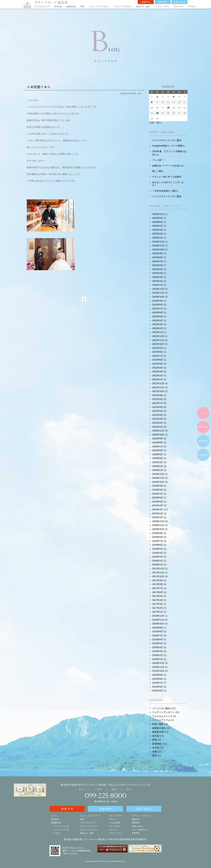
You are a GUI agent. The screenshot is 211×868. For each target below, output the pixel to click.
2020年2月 (158, 466)
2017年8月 (158, 584)
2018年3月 (158, 557)
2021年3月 (158, 419)
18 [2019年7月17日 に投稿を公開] (168, 108)
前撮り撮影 (158, 724)
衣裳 (154, 752)
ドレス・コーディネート (99, 7)
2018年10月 (158, 529)
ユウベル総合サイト (140, 830)
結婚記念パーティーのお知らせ (168, 166)
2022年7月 (158, 356)
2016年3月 (158, 651)
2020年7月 (158, 446)
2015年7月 (158, 683)
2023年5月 (158, 316)
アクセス (192, 7)
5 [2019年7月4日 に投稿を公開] (174, 97)
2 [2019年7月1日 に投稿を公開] (157, 97)
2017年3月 (158, 604)
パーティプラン (115, 833)
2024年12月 (158, 242)
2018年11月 (158, 525)
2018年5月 (158, 549)
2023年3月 (158, 324)
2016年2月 (158, 655)
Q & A (114, 789)
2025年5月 (158, 226)
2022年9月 (158, 348)
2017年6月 (158, 592)
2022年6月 (158, 360)
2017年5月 (158, 596)
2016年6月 (158, 639)
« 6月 (152, 123)
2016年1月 (158, 659)
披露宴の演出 (159, 728)
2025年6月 (158, 222)
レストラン (114, 830)
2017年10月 (158, 576)
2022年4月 (158, 368)
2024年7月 (158, 261)
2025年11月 (158, 214)
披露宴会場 (71, 7)
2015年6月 (158, 687)
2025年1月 (158, 238)
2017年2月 (158, 608)
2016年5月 (158, 643)
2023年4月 (158, 320)
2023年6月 (158, 312)
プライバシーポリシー (141, 816)
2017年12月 (158, 569)
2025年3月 (158, 234)
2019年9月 (158, 486)
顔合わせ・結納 (143, 7)
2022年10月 (158, 344)
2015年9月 (158, 675)
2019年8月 (158, 490)
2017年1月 (158, 612)
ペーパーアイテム (161, 720)
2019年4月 (158, 505)
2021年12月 (158, 383)
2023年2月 (158, 328)
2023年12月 (158, 289)
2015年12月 (158, 663)
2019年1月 (158, 517)
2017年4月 (158, 600)
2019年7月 (158, 494)
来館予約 (146, 2)
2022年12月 (158, 336)
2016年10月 (158, 624)
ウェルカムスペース (162, 716)
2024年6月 (158, 265)
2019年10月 (158, 482)
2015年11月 (158, 667)
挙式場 (156, 736)
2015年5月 (158, 691)
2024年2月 (158, 281)
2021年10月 (158, 391)
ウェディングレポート (163, 712)
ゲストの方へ (114, 826)
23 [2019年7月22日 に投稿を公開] (157, 113)
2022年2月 (158, 376)
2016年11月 (158, 620)
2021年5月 (158, 411)
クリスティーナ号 (61, 830)
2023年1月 (158, 332)
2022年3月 (158, 372)
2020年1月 (158, 470)
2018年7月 (158, 541)
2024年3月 (158, 277)
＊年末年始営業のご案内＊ (166, 191)
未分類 (156, 748)
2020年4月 (158, 458)
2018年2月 (158, 561)
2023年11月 (158, 293)
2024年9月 (158, 253)
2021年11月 (158, 387)
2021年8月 (158, 399)
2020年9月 (158, 438)
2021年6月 (158, 407)
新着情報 (157, 744)
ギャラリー (179, 7)
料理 (82, 7)
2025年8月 (158, 218)
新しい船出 (158, 171)
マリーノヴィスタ (61, 826)
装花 (154, 756)
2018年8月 (158, 537)
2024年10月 (158, 250)
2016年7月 (158, 635)
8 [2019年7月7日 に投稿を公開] (152, 102)
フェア (203, 413)
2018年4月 (158, 553)
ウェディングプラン (123, 7)
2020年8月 (158, 442)
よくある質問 (114, 823)
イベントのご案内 (161, 708)
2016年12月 (158, 616)
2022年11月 (158, 340)
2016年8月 (158, 631)
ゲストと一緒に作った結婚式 (167, 177)
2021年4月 (158, 415)
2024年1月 (158, 285)
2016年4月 (158, 647)
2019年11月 (158, 478)
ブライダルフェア (42, 7)
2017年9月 (158, 580)
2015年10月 (158, 671)
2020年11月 (158, 431)
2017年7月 (158, 588)
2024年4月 (158, 273)
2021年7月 (158, 403)
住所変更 (136, 833)
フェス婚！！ (159, 160)
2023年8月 (158, 305)
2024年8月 (158, 257)
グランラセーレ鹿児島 (51, 2)
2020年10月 (158, 435)
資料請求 (163, 2)
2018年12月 (158, 521)
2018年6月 (158, 545)
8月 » (159, 123)
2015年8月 (158, 679)
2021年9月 (158, 395)
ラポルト (57, 833)
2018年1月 (158, 565)
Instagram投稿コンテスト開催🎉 (169, 146)
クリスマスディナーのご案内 (167, 140)
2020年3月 (158, 462)
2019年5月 (158, 502)
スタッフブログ (115, 816)
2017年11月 (158, 573)
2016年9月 (158, 628)
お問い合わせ (179, 2)
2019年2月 (158, 513)
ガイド (129, 789)
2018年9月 (158, 533)
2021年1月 (158, 427)
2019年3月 (158, 509)
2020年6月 (158, 450)
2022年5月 (158, 364)
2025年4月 (158, 230)
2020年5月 (158, 454)
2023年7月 (158, 309)
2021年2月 (158, 423)
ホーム (82, 789)
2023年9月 (158, 301)
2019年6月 (158, 498)
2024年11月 (158, 246)
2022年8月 (158, 352)
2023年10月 (158, 297)
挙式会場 (58, 7)
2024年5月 (158, 269)
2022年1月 (158, 379)
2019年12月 (158, 474)
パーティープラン (162, 7)
